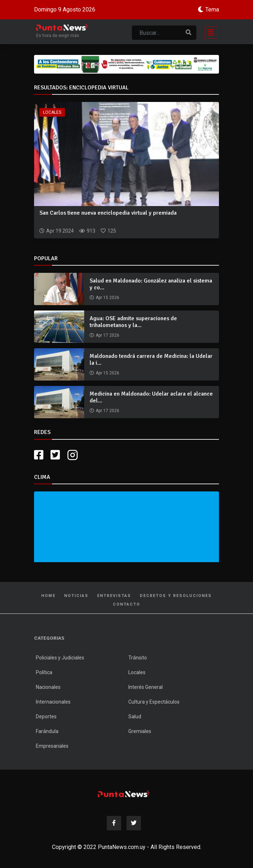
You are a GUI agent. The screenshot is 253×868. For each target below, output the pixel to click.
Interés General (145, 687)
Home (48, 596)
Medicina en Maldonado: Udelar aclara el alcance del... (151, 397)
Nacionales (48, 687)
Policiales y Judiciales (60, 658)
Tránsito (138, 658)
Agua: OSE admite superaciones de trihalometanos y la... (133, 322)
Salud (135, 717)
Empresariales (52, 746)
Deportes (46, 717)
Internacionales (53, 702)
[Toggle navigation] (209, 32)
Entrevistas (114, 596)
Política (44, 672)
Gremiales (140, 731)
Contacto (126, 604)
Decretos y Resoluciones (176, 596)
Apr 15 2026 (108, 298)
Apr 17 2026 (108, 335)
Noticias (76, 596)
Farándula (47, 731)
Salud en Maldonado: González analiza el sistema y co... (151, 284)
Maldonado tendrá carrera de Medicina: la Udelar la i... (151, 360)
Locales (52, 112)
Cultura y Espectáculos (154, 702)
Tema (212, 10)
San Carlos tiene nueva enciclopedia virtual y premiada (108, 213)
